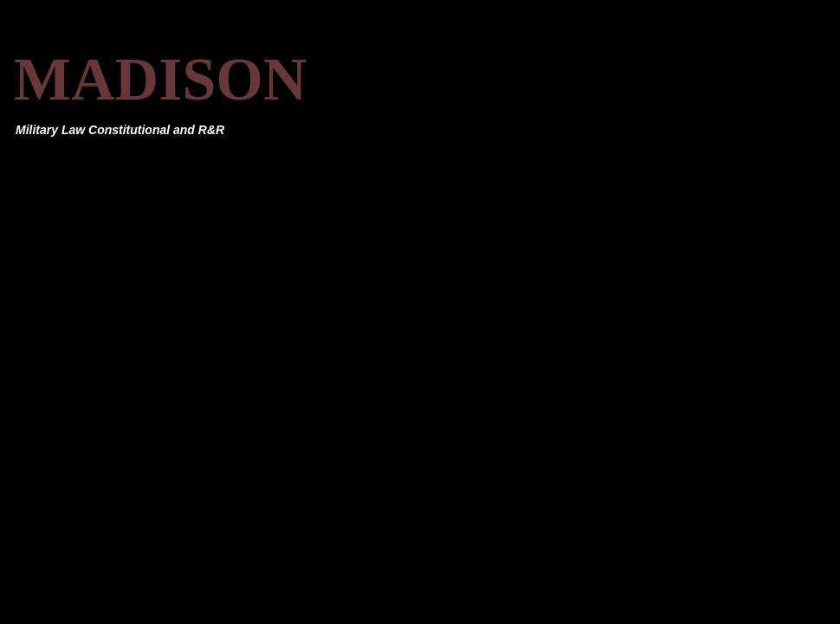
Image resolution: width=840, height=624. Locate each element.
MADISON (160, 79)
